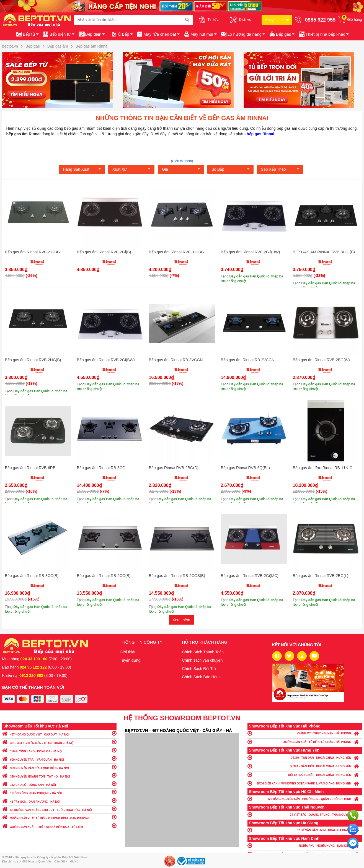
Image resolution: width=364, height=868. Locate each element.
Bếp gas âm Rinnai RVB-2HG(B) (33, 360)
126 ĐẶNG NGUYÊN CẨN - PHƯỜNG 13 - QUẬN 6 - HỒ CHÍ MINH (305, 799)
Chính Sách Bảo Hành (202, 677)
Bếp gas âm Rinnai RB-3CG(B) (32, 576)
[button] (323, 34)
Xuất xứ (131, 169)
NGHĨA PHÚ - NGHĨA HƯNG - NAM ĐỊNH (305, 845)
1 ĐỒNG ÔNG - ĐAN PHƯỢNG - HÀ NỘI (59, 792)
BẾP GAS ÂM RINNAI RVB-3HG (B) (324, 252)
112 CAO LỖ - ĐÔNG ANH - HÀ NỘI (59, 783)
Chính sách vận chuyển (202, 660)
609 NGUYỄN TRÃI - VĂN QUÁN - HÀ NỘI (59, 758)
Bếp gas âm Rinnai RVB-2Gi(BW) (106, 360)
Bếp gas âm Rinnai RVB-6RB (30, 468)
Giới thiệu (128, 652)
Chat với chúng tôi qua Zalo (353, 829)
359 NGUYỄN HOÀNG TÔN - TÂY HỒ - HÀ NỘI (59, 775)
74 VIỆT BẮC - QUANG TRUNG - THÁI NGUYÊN (305, 814)
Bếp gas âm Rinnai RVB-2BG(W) (321, 360)
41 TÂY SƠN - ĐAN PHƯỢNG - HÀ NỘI (59, 800)
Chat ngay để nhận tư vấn (353, 843)
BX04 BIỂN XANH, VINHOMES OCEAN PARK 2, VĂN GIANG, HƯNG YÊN (305, 783)
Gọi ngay (353, 815)
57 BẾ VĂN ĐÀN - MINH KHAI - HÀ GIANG (305, 830)
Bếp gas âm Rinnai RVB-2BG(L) (321, 576)
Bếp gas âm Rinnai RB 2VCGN (248, 360)
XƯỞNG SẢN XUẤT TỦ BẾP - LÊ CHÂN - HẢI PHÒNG (305, 742)
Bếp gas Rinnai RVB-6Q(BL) (245, 468)
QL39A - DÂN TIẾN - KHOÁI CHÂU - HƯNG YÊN (305, 766)
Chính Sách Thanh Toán (203, 652)
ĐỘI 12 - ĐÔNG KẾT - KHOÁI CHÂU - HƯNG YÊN (305, 775)
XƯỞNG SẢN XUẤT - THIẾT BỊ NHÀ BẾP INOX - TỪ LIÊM (59, 826)
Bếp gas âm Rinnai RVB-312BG (176, 252)
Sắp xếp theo (280, 169)
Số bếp (230, 169)
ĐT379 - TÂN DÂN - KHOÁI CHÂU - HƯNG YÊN (305, 757)
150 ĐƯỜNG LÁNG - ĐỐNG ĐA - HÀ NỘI (59, 750)
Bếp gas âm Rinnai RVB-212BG (33, 252)
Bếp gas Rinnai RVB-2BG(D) (174, 468)
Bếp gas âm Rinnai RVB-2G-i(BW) (251, 252)
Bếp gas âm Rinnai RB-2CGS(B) (177, 576)
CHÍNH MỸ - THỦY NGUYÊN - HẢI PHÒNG (305, 733)
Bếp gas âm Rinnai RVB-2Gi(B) (104, 252)
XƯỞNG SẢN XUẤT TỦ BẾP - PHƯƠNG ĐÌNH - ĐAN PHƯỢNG (59, 817)
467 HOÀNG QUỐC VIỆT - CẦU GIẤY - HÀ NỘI (59, 733)
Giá (181, 169)
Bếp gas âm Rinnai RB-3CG (101, 468)
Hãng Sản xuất (82, 169)
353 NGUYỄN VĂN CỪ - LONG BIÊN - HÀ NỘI (59, 767)
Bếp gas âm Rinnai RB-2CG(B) (104, 576)
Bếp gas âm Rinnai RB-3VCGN (176, 360)
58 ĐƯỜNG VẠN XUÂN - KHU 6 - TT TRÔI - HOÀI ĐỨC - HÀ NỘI (59, 809)
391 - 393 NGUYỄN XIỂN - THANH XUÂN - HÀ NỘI (59, 742)
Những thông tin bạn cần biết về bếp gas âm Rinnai (182, 118)
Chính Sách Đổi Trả (199, 669)
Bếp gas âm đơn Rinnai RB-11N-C (323, 468)
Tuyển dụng (130, 660)
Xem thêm (181, 620)
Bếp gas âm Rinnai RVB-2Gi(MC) (250, 576)
